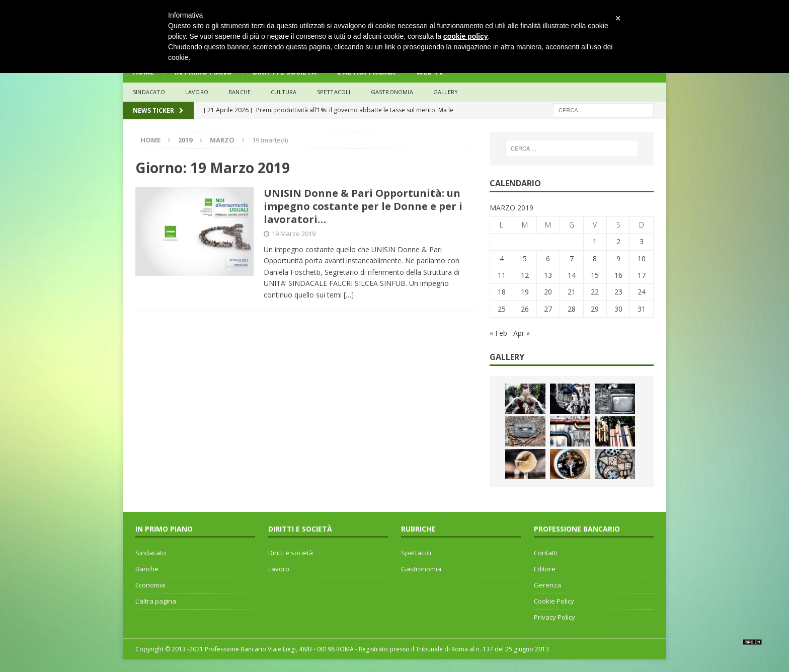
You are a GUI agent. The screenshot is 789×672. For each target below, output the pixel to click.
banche (240, 92)
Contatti (546, 553)
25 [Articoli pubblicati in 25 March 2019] (502, 309)
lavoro (197, 92)
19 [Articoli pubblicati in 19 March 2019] (525, 292)
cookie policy (466, 36)
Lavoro (279, 569)
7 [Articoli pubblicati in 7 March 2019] (572, 258)
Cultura (284, 92)
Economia (150, 585)
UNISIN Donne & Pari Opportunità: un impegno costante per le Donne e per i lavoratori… (363, 206)
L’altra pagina (156, 601)
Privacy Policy (555, 617)
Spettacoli (334, 92)
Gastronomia (392, 92)
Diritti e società (291, 553)
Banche (147, 569)
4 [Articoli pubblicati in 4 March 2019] (502, 258)
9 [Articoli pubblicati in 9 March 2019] (618, 258)
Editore (545, 569)
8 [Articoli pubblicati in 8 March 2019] (595, 258)
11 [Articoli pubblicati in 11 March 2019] (502, 275)
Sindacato (151, 553)
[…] (349, 295)
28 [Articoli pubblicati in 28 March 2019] (572, 309)
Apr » (522, 333)
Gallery (446, 92)
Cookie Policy (554, 601)
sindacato (149, 92)
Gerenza (547, 585)
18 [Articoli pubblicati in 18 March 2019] (502, 292)
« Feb (498, 333)
